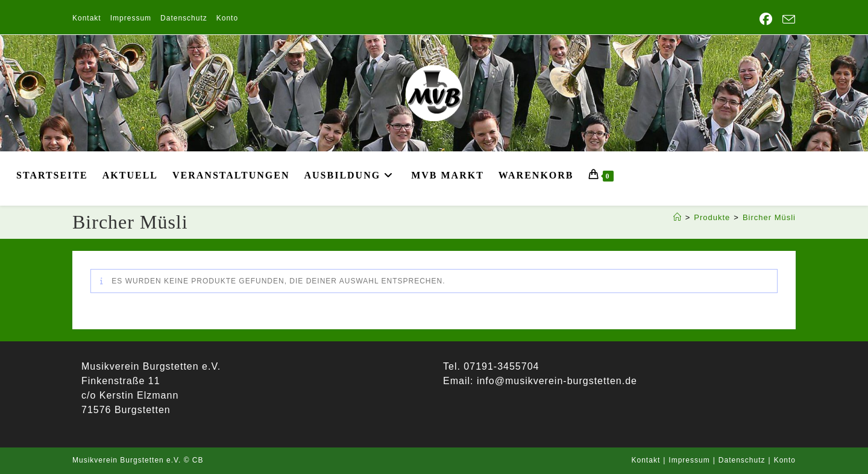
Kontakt (87, 18)
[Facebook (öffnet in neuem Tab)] (766, 19)
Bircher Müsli (769, 217)
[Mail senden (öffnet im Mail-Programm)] (787, 20)
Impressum (131, 18)
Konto (227, 18)
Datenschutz (184, 18)
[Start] (678, 217)
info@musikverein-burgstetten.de (555, 381)
